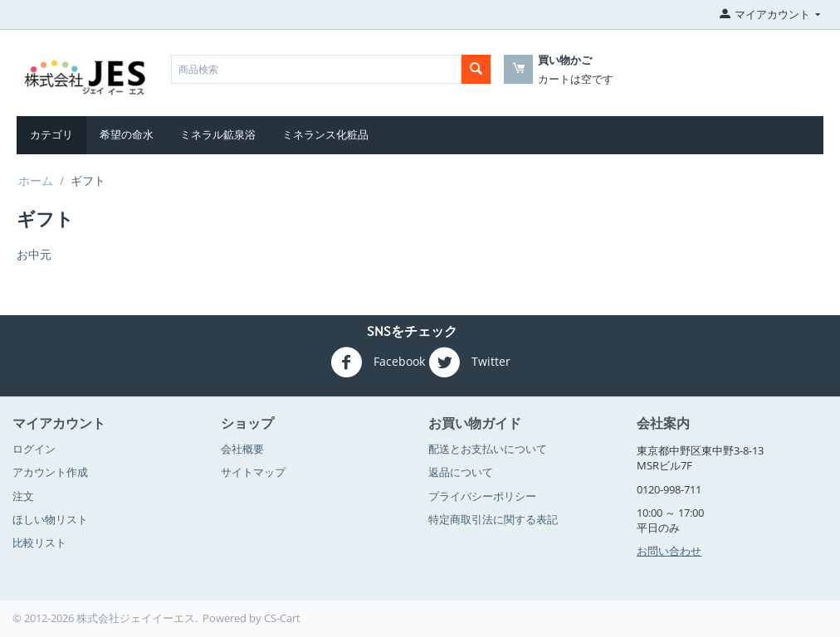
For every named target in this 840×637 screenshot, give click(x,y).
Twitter (469, 362)
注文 (23, 496)
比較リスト (39, 542)
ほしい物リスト (50, 519)
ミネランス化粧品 (325, 135)
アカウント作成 (50, 472)
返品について (461, 472)
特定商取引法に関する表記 (493, 519)
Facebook (378, 362)
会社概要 (242, 449)
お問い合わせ (669, 551)
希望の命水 (127, 135)
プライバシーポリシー (482, 496)
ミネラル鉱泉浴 (218, 135)
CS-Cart (282, 618)
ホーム (36, 180)
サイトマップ (253, 472)
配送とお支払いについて (488, 449)
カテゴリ (51, 135)
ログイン (34, 449)
